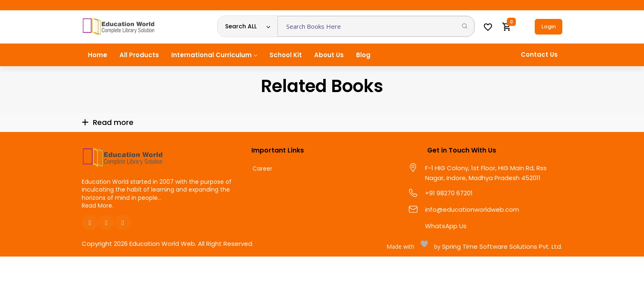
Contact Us (539, 54)
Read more (113, 122)
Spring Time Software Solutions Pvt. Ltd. (501, 246)
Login (549, 27)
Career (262, 169)
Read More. (98, 206)
